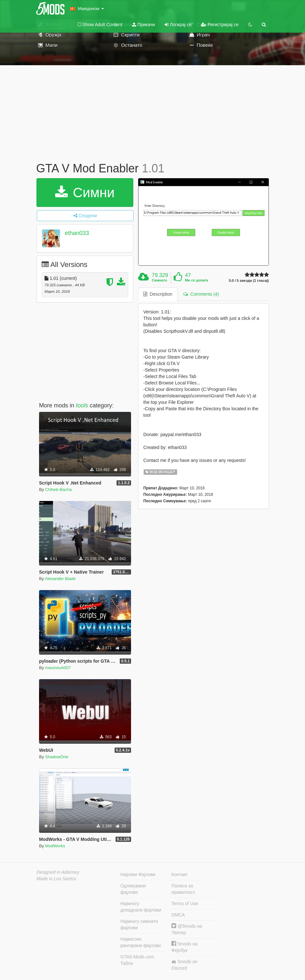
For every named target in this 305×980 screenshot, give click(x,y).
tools (82, 405)
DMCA (178, 915)
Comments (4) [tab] (201, 294)
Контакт (179, 874)
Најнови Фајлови (138, 874)
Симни (85, 193)
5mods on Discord (184, 965)
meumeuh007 (58, 668)
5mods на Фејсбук (184, 947)
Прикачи (144, 25)
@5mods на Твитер (187, 929)
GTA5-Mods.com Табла (137, 960)
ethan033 (77, 233)
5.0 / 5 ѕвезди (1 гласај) (249, 281)
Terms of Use (185, 903)
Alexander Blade (60, 579)
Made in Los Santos (56, 879)
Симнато (159, 280)
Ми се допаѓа (196, 280)
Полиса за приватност (183, 889)
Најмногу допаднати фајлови (141, 907)
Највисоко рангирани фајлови (141, 942)
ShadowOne (57, 757)
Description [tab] (158, 294)
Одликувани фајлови (133, 889)
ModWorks (55, 846)
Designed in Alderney (58, 872)
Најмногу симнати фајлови (139, 924)
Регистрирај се (220, 25)
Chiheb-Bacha (58, 490)
